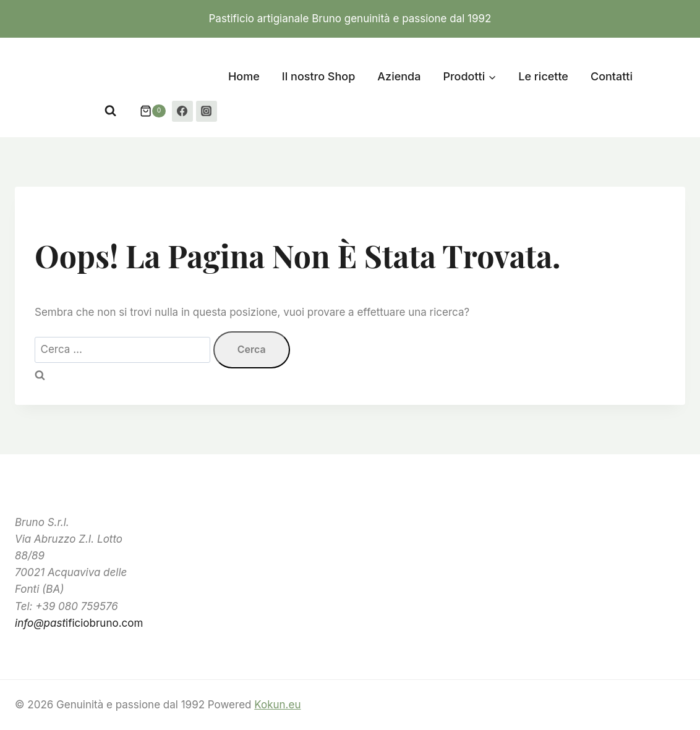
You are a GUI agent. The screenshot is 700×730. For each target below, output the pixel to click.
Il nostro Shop (319, 76)
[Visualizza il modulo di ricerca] (110, 111)
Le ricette (543, 76)
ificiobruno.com (79, 623)
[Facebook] (182, 111)
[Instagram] (207, 111)
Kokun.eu (277, 705)
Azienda (399, 76)
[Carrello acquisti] (147, 111)
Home (244, 76)
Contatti (612, 76)
